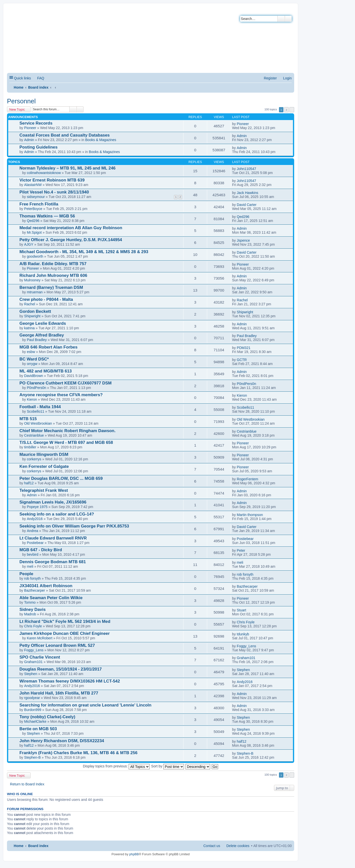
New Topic (17, 109)
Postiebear (35, 543)
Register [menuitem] (270, 78)
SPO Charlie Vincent (40, 657)
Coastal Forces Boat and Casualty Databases (65, 135)
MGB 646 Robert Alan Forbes (48, 347)
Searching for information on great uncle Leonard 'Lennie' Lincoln (85, 705)
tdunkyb (243, 634)
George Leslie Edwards (43, 323)
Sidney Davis (33, 609)
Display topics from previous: (116, 766)
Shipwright (32, 316)
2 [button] (286, 110)
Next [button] (292, 110)
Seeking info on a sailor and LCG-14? (57, 514)
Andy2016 (35, 519)
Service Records (36, 123)
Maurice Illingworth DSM (44, 454)
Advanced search (288, 19)
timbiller (30, 447)
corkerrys (34, 459)
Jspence (243, 240)
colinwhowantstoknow (44, 173)
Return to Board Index (27, 784)
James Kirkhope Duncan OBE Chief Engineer (65, 633)
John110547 (247, 169)
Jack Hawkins (248, 193)
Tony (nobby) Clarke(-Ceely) (47, 717)
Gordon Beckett (35, 311)
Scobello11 (36, 411)
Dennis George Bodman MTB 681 (53, 562)
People (26, 574)
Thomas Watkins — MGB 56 (47, 216)
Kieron (32, 399)
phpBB (134, 854)
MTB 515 (28, 419)
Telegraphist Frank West (44, 490)
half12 (29, 483)
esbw (31, 352)
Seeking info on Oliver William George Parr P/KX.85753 (74, 526)
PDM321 (244, 348)
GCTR (242, 360)
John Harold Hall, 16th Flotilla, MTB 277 (59, 693)
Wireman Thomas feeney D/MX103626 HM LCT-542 (70, 681)
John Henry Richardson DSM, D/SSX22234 (62, 741)
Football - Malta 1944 (40, 407)
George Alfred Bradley (42, 335)
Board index (38, 87)
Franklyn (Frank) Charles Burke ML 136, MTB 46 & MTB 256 (78, 753)
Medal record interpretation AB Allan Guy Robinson (71, 228)
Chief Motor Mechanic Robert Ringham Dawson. (67, 431)
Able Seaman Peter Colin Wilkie (51, 598)
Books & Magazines (101, 140)
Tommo (30, 602)
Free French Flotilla (39, 204)
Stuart (242, 610)
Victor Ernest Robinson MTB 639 (52, 180)
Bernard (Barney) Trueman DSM (51, 287)
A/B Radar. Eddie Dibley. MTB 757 (53, 264)
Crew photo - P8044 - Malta (46, 299)
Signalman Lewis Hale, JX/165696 (53, 502)
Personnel (21, 101)
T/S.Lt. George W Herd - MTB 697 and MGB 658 (66, 442)
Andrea (33, 531)
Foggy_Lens (34, 650)
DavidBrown (34, 376)
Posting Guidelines (39, 147)
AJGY (29, 244)
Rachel (30, 304)
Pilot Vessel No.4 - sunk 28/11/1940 (54, 192)
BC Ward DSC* (34, 359)
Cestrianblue (34, 435)
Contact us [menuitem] (212, 846)
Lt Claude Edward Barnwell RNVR (53, 538)
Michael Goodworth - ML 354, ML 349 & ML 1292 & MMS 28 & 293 (84, 252)
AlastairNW (33, 185)
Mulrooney (32, 280)
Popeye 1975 (37, 507)
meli (30, 566)
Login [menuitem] (287, 78)
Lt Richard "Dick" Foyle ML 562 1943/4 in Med (65, 621)
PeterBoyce (33, 209)
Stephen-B (33, 757)
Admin (29, 140)
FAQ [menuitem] (41, 78)
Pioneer (30, 128)
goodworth (35, 256)
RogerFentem (248, 479)
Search (281, 19)
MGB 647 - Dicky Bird (41, 550)
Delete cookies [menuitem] (238, 846)
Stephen (31, 674)
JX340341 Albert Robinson (46, 586)
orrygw (32, 364)
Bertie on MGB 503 (38, 729)
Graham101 (33, 662)
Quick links (22, 78)
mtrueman (35, 292)
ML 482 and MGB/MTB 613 (46, 371)
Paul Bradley (37, 340)
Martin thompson (250, 515)
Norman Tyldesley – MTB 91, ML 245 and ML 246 (67, 168)
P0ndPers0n (37, 388)
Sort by (168, 766)
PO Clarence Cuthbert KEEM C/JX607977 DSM (66, 383)
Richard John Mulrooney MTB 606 (53, 275)
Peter (241, 550)
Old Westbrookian (38, 423)
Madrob (30, 614)
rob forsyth (33, 578)
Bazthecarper (35, 590)
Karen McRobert (40, 638)
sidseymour (36, 197)
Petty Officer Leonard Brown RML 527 (57, 645)
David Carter (247, 205)
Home (19, 87)
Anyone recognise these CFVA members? (61, 395)
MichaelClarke (35, 721)
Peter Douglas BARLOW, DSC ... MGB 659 (61, 478)
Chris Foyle (33, 626)
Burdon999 (33, 710)
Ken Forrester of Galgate (44, 466)
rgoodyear (32, 698)
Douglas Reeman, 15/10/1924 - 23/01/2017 (61, 669)
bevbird (33, 554)
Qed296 (33, 221)
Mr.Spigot (34, 232)
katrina (29, 328)
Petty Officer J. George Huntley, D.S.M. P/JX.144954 (71, 240)
